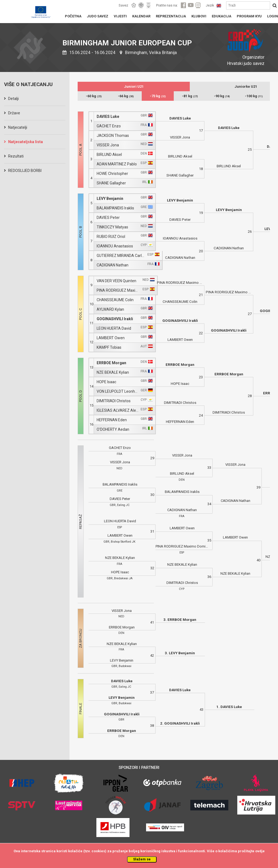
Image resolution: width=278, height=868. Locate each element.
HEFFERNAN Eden (112, 420)
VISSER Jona (108, 145)
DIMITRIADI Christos (114, 401)
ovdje (260, 851)
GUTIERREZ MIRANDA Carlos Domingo (121, 256)
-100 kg (254, 96)
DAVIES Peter (108, 218)
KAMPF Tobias (109, 347)
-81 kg (190, 96)
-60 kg (94, 96)
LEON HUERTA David (114, 328)
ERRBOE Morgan (111, 363)
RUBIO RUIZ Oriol (111, 237)
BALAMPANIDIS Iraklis (115, 208)
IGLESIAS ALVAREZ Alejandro (118, 411)
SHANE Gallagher (111, 183)
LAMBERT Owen (111, 338)
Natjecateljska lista (26, 142)
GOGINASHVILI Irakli (115, 319)
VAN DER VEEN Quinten (116, 281)
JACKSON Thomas (113, 136)
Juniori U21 (134, 87)
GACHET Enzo (109, 126)
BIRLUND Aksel (109, 155)
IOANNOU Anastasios (115, 246)
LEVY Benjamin (110, 199)
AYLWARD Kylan (110, 309)
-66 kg (126, 96)
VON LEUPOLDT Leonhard (118, 391)
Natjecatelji (18, 127)
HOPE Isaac (106, 382)
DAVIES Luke (108, 117)
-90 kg (222, 96)
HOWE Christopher (112, 174)
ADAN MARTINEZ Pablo (117, 164)
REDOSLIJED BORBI (25, 171)
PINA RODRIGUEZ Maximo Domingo (119, 290)
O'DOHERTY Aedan (113, 430)
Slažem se (142, 859)
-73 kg (158, 96)
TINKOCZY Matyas (112, 227)
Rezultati (16, 156)
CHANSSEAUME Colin (115, 300)
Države (14, 113)
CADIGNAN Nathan (113, 265)
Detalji (13, 99)
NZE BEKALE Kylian (113, 372)
